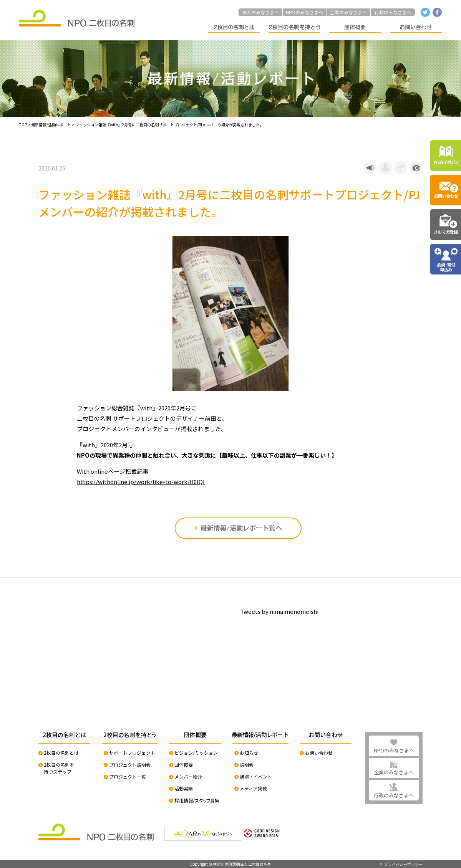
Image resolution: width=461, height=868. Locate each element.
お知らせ (249, 753)
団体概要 (184, 765)
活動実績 (184, 788)
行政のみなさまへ (393, 12)
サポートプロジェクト (132, 753)
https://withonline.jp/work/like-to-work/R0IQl (141, 482)
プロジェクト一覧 (128, 776)
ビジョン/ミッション (196, 753)
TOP (23, 125)
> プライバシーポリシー (401, 864)
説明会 (247, 765)
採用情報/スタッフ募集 (197, 800)
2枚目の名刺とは (61, 753)
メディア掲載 (253, 788)
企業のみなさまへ (348, 12)
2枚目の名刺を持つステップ (59, 768)
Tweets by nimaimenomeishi (279, 611)
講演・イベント (256, 776)
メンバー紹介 (188, 776)
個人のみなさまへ (260, 12)
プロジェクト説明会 (130, 765)
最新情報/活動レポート (51, 125)
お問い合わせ (319, 753)
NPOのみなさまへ (304, 12)
